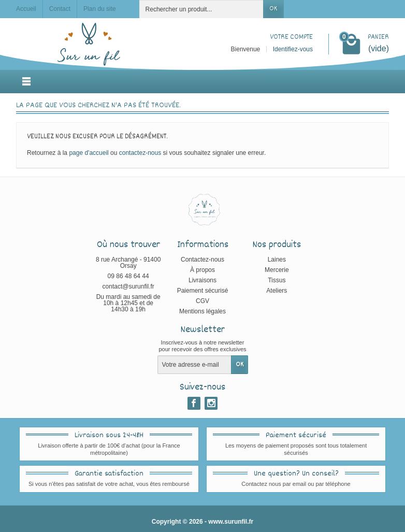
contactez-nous (140, 153)
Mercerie (277, 270)
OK (273, 9)
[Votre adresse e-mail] (194, 365)
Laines (277, 260)
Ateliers (277, 291)
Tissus (277, 280)
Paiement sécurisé (203, 291)
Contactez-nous (202, 260)
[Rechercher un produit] (201, 9)
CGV (202, 301)
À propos (202, 270)
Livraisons (202, 280)
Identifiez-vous (293, 49)
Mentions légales (202, 311)
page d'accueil (89, 153)
